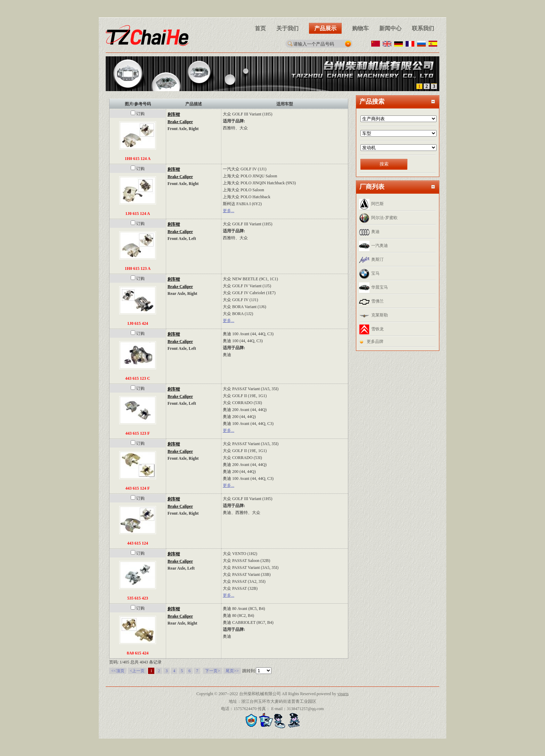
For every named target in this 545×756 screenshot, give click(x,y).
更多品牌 (375, 341)
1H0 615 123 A (138, 268)
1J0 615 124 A (137, 214)
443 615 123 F (138, 433)
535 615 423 (138, 598)
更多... (229, 211)
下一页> (213, 671)
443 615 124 (138, 543)
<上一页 (137, 671)
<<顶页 (118, 671)
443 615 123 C (138, 378)
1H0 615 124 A (138, 159)
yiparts (343, 694)
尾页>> (232, 671)
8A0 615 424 (138, 653)
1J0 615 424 (138, 323)
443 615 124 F (138, 488)
